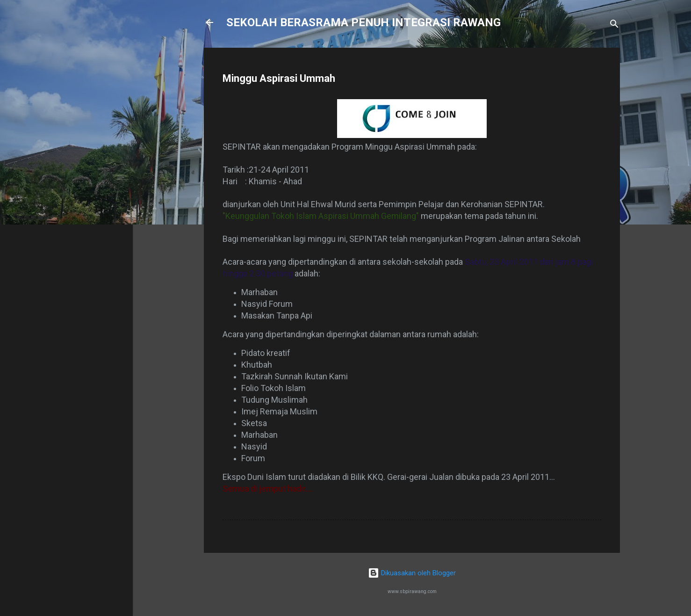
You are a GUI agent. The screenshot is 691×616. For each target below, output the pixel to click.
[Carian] (614, 25)
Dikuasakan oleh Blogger (412, 573)
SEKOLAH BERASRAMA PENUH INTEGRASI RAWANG (363, 22)
